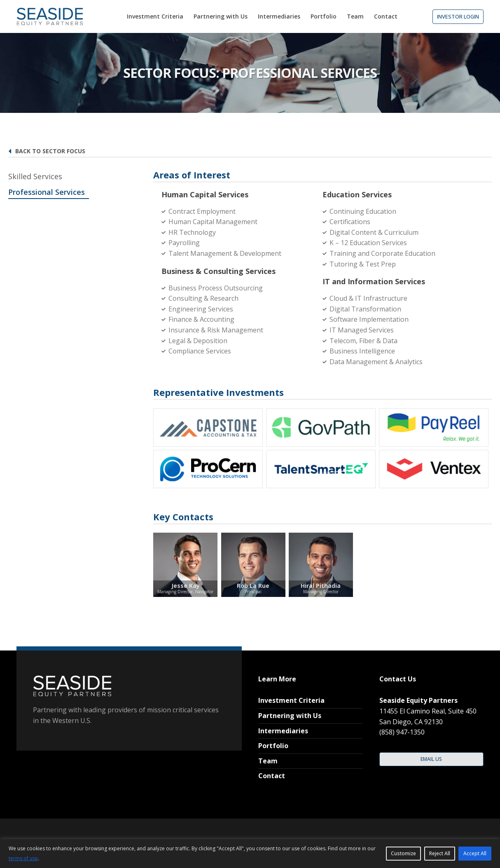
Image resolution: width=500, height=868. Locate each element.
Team (268, 761)
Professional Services (47, 192)
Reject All (440, 853)
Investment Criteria (291, 700)
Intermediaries (283, 731)
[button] (458, 17)
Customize (403, 853)
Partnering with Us (290, 716)
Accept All (475, 853)
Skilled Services (35, 176)
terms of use (23, 858)
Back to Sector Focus (47, 151)
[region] (250, 854)
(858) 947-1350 (402, 732)
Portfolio (273, 746)
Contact (272, 776)
